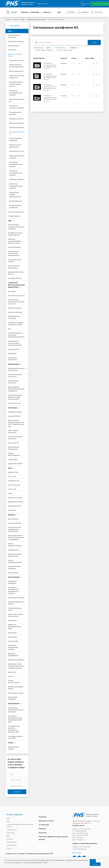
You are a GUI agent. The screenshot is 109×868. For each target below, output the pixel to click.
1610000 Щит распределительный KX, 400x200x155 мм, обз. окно (50, 66)
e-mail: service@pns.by (79, 849)
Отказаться (95, 864)
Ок (93, 861)
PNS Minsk (80, 837)
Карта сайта (77, 853)
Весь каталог (15, 26)
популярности (60, 48)
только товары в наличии (44, 50)
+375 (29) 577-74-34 (82, 833)
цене (48, 48)
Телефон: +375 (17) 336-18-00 (81, 829)
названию (73, 48)
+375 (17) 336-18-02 (82, 835)
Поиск (94, 42)
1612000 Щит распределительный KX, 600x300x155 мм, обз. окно (50, 87)
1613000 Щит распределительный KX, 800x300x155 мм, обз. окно (50, 98)
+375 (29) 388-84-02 (81, 831)
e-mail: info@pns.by (79, 840)
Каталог (14, 12)
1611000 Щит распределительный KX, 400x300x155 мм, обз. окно (50, 77)
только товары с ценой (65, 50)
